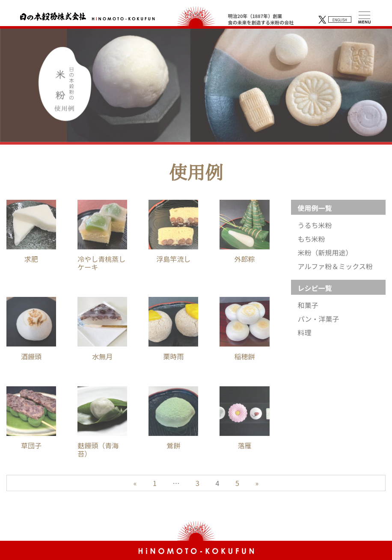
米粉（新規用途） (325, 253)
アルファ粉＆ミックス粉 (335, 266)
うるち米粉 (315, 225)
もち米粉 (312, 239)
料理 (305, 333)
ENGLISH (340, 20)
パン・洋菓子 (319, 319)
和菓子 (308, 305)
